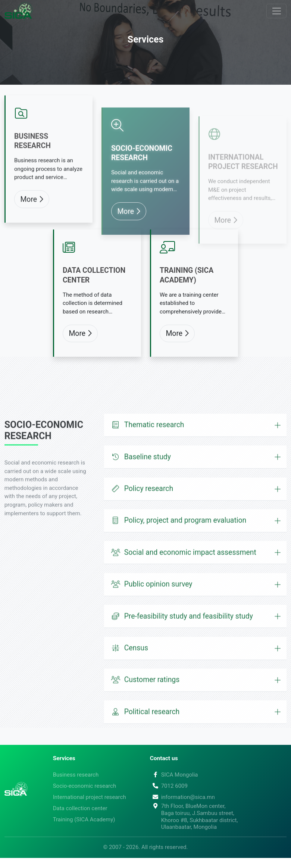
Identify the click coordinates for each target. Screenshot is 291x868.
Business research (32, 167)
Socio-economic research (142, 173)
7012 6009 (169, 786)
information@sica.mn (182, 797)
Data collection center (94, 289)
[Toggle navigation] (276, 11)
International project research (243, 175)
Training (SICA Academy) (187, 289)
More (32, 224)
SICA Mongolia (174, 775)
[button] (195, 451)
